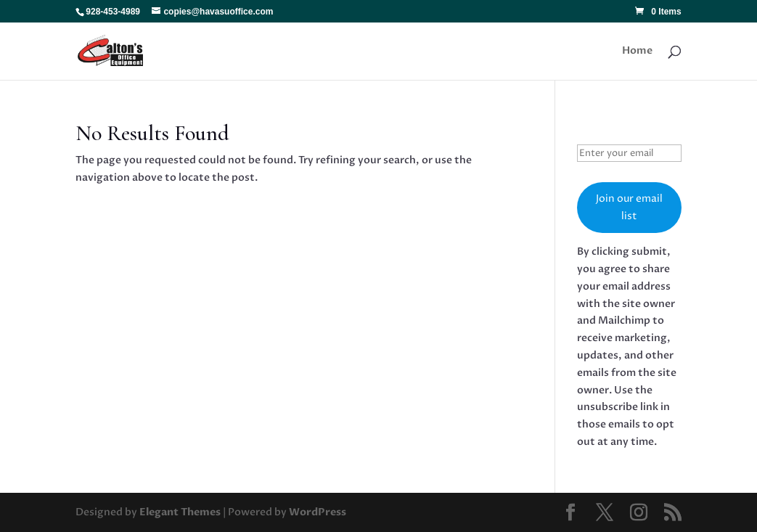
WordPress (318, 512)
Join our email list (629, 207)
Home (637, 52)
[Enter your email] (629, 153)
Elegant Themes (180, 512)
